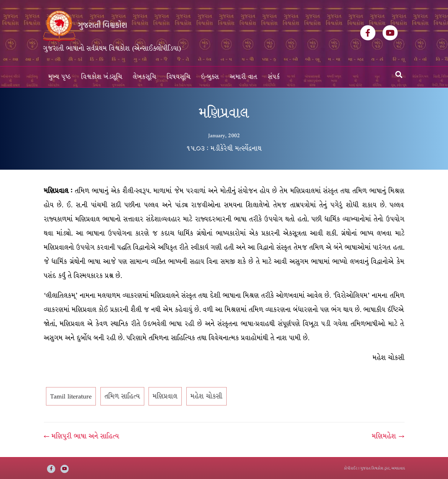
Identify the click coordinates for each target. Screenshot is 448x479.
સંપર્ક (274, 77)
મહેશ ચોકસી (206, 396)
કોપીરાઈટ (351, 468)
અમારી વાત (244, 77)
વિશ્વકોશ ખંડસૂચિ (102, 77)
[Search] (399, 75)
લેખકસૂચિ (145, 77)
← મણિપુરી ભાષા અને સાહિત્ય (82, 436)
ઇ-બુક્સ (210, 77)
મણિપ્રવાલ (165, 396)
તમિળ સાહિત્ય (122, 396)
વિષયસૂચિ (179, 77)
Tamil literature (71, 396)
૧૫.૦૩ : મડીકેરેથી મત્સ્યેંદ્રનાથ (224, 148)
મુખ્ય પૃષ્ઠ (60, 77)
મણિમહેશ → (388, 436)
